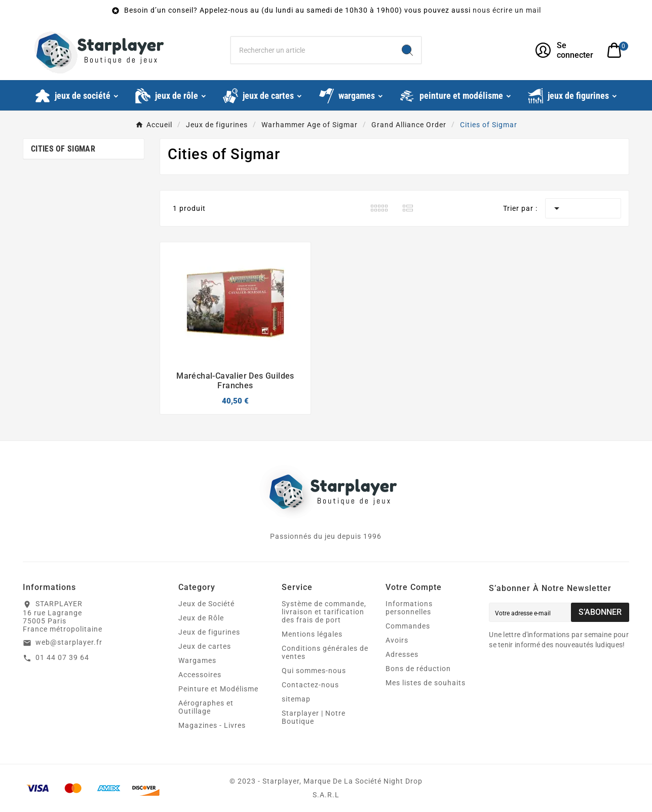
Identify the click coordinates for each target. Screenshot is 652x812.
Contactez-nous (310, 685)
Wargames (197, 660)
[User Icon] (565, 50)
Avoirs (397, 640)
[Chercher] (312, 50)
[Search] (407, 50)
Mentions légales (312, 634)
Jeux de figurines (209, 632)
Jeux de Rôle (201, 618)
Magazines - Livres (212, 725)
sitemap (296, 699)
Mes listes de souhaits (426, 683)
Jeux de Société (206, 604)
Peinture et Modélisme (218, 689)
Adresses (402, 654)
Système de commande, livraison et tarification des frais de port (324, 612)
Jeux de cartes (205, 646)
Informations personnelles (409, 608)
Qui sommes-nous (314, 671)
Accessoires (200, 675)
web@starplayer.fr (69, 642)
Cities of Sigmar (63, 149)
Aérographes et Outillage (206, 707)
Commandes (408, 626)
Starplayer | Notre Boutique (314, 717)
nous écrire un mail (507, 10)
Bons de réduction (418, 669)
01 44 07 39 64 (62, 657)
